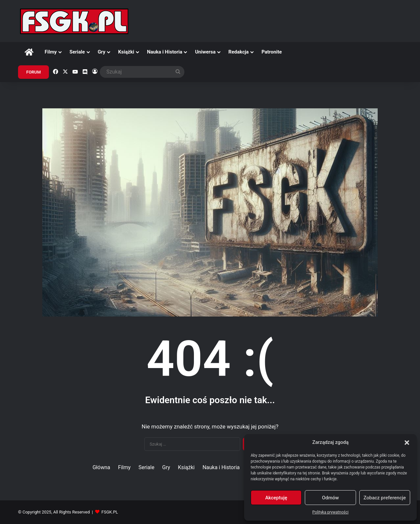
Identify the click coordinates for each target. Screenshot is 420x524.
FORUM (33, 72)
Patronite (272, 52)
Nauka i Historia (165, 52)
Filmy (51, 52)
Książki (126, 52)
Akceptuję (276, 498)
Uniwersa (205, 52)
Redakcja (239, 52)
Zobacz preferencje (385, 498)
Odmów (330, 498)
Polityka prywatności (330, 512)
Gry (102, 52)
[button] (407, 443)
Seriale (77, 52)
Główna (101, 467)
